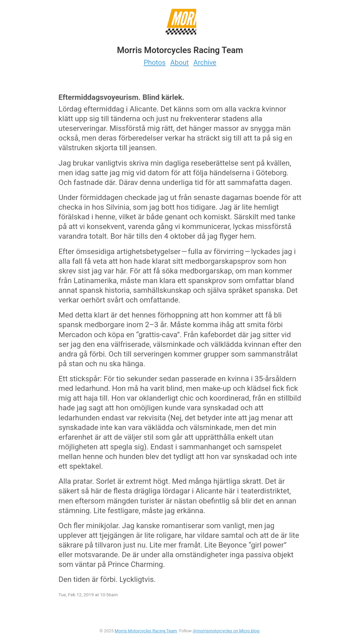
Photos (155, 62)
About (179, 62)
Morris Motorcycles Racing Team (146, 631)
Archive (205, 62)
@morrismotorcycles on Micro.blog (226, 631)
